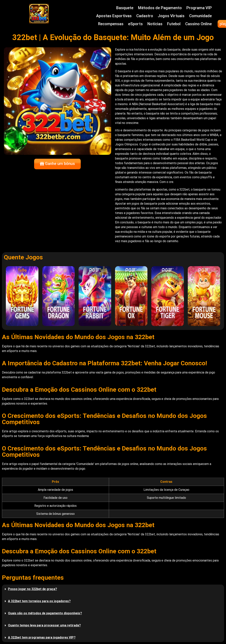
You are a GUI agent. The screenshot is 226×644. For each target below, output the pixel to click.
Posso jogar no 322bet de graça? (32, 589)
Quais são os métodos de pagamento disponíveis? (45, 613)
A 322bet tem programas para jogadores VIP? (42, 637)
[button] (113, 589)
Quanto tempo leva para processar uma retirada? (44, 625)
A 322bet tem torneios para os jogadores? (39, 601)
